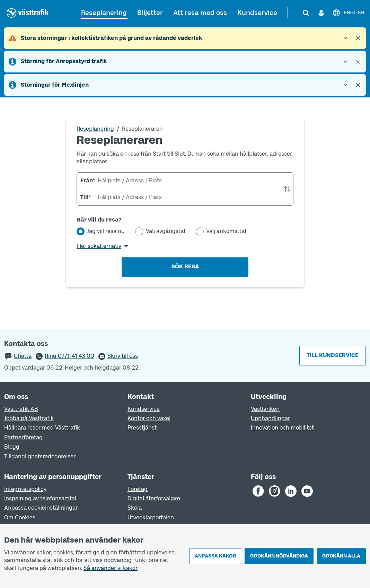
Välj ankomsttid (226, 231)
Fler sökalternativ (99, 246)
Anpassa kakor (215, 556)
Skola (135, 508)
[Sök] (306, 13)
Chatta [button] (23, 356)
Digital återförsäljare (154, 498)
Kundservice (257, 13)
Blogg (12, 447)
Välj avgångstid (166, 231)
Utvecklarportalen (151, 517)
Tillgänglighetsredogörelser (40, 456)
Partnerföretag (23, 437)
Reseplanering (104, 13)
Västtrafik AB (21, 409)
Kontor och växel (149, 418)
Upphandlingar (270, 418)
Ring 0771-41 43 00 (69, 356)
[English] (348, 13)
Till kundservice (333, 355)
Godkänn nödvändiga (279, 556)
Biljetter (150, 13)
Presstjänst (142, 428)
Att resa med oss (200, 13)
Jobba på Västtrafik (29, 418)
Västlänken (265, 409)
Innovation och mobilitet (282, 428)
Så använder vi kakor (111, 568)
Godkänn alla (341, 556)
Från (87, 180)
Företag (138, 489)
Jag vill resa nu (106, 231)
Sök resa (185, 266)
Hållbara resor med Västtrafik (42, 428)
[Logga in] (321, 13)
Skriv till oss (123, 356)
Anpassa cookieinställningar (41, 508)
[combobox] (185, 181)
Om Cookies (20, 517)
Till (86, 197)
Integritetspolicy (25, 489)
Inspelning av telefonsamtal (40, 498)
